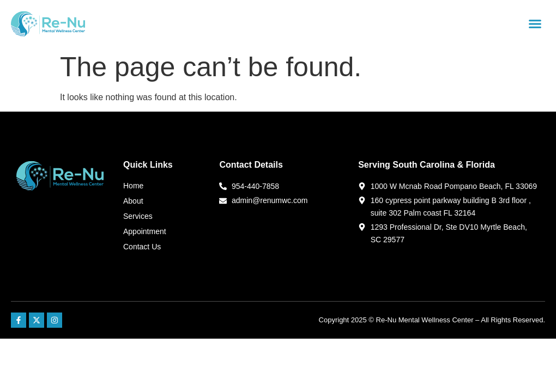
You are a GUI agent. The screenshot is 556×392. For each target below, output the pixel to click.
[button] (535, 24)
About (133, 201)
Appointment (145, 231)
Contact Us (142, 247)
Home (133, 186)
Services (138, 216)
